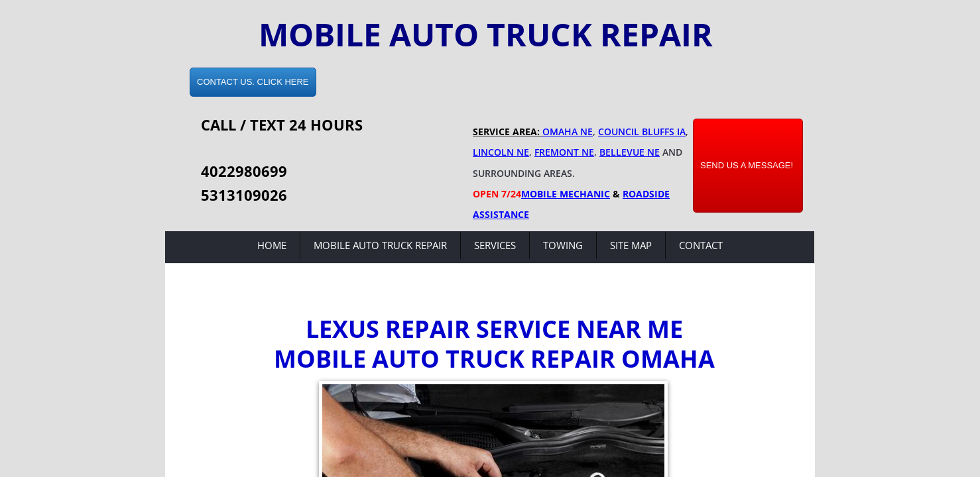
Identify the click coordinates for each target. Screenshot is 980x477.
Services (495, 245)
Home (272, 245)
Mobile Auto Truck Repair (380, 245)
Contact (701, 245)
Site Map (631, 245)
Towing (563, 245)
